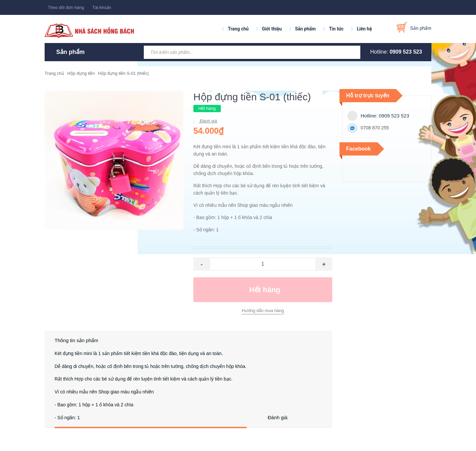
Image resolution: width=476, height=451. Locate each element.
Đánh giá (208, 121)
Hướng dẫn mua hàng (263, 311)
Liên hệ (364, 29)
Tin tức (336, 29)
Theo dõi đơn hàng (66, 7)
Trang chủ (238, 29)
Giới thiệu (272, 29)
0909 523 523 (406, 52)
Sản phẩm (305, 29)
